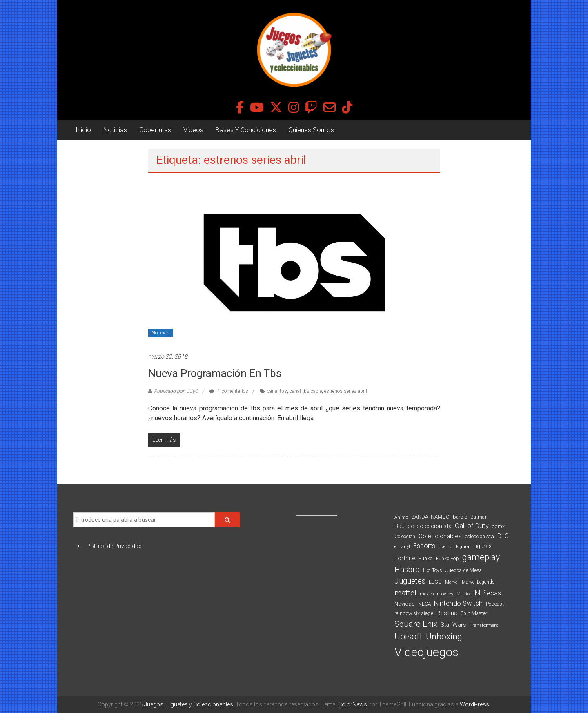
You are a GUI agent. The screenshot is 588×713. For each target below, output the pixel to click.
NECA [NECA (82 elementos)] (424, 604)
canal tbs (277, 391)
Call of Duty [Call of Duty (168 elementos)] (472, 526)
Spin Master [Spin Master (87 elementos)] (474, 613)
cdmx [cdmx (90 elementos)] (498, 526)
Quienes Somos (311, 130)
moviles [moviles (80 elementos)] (445, 594)
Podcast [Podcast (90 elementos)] (495, 604)
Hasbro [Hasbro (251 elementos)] (407, 570)
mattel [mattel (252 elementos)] (405, 593)
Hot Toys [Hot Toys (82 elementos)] (433, 570)
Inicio (83, 130)
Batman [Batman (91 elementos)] (479, 517)
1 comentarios (229, 391)
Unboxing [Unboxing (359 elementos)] (444, 636)
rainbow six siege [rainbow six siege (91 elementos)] (414, 613)
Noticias (115, 130)
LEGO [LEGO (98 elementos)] (435, 582)
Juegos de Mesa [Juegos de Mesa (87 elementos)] (464, 570)
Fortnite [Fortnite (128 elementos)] (405, 558)
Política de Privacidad (114, 546)
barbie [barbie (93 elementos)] (460, 517)
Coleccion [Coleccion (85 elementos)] (405, 537)
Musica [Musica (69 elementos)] (464, 594)
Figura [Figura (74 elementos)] (462, 546)
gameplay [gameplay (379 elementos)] (481, 557)
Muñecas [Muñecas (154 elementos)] (488, 593)
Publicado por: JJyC (176, 391)
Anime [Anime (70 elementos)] (401, 517)
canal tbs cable (306, 391)
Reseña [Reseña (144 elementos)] (447, 613)
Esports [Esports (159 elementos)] (424, 546)
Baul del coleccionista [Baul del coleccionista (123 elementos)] (423, 526)
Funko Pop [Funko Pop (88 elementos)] (447, 559)
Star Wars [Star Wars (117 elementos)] (453, 625)
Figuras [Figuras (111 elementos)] (482, 546)
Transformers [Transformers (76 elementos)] (484, 625)
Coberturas (155, 130)
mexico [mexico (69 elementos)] (427, 594)
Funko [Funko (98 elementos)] (425, 558)
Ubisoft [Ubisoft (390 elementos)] (409, 636)
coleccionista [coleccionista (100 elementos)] (480, 536)
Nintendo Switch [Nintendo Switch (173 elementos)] (458, 603)
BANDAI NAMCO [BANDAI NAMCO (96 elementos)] (430, 517)
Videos (193, 130)
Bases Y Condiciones (246, 130)
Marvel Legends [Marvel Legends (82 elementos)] (478, 582)
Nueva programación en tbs (215, 373)
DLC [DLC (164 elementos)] (503, 536)
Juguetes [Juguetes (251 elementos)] (410, 581)
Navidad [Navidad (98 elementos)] (405, 604)
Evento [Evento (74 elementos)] (445, 546)
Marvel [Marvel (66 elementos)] (452, 582)
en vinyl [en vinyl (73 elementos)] (402, 547)
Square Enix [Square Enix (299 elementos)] (416, 624)
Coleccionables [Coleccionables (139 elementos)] (440, 536)
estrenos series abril (346, 391)
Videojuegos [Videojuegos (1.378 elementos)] (427, 652)
